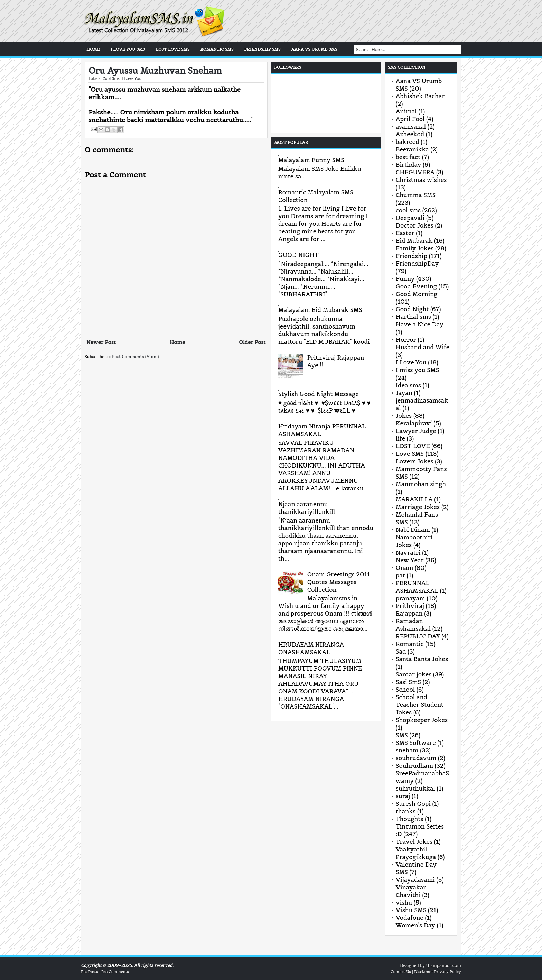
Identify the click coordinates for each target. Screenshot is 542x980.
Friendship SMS (262, 49)
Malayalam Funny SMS (311, 160)
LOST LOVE (413, 446)
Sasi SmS (408, 682)
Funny (405, 279)
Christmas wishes (421, 180)
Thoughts (410, 819)
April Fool (410, 119)
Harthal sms (413, 317)
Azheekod (410, 134)
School (405, 690)
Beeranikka (412, 149)
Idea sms (408, 385)
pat (400, 575)
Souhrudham (414, 766)
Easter (405, 233)
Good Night (412, 309)
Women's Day (415, 925)
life (400, 438)
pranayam (410, 598)
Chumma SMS (416, 195)
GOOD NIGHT (298, 255)
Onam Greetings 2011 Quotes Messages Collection (339, 582)
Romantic (410, 644)
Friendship (412, 256)
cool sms (111, 78)
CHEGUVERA (415, 172)
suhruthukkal (415, 788)
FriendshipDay (417, 264)
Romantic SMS (217, 49)
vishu (404, 903)
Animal (406, 111)
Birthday (409, 165)
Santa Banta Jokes (422, 659)
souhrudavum (416, 758)
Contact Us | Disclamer (412, 972)
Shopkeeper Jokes (422, 720)
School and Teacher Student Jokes (420, 705)
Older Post (253, 342)
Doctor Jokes (415, 225)
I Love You (132, 78)
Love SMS (410, 454)
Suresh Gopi (413, 804)
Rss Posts (90, 972)
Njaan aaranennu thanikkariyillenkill (307, 508)
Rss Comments (115, 972)
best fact (408, 157)
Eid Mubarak (414, 241)
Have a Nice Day (420, 324)
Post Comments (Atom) (135, 356)
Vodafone (410, 918)
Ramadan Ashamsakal (413, 625)
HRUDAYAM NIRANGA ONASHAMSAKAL (311, 648)
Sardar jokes (414, 674)
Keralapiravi (414, 423)
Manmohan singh (421, 484)
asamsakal (411, 127)
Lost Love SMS (172, 49)
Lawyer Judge (416, 431)
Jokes (404, 416)
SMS (402, 735)
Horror (406, 340)
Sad (401, 651)
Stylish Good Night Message (319, 394)
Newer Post (101, 342)
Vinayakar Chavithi (411, 891)
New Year (410, 560)
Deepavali (410, 218)
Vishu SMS (411, 910)
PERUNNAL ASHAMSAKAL (417, 587)
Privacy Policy (448, 972)
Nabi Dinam (413, 530)
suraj (403, 796)
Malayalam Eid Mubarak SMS (320, 310)
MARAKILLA (414, 499)
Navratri (408, 553)
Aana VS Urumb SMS (314, 49)
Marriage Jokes (418, 507)
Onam (405, 568)
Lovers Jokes (415, 461)
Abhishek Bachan (421, 96)
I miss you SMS (418, 370)
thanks (406, 811)
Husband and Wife (423, 347)
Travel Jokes (414, 842)
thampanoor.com (444, 965)
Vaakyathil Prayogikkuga (416, 853)
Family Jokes (415, 248)
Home (93, 49)
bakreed (408, 142)
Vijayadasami (415, 880)
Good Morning (417, 294)
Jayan (404, 393)
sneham (407, 750)
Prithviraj (410, 606)
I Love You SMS (128, 49)
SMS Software (416, 743)
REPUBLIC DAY (418, 636)
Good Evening (416, 286)
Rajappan (409, 613)
